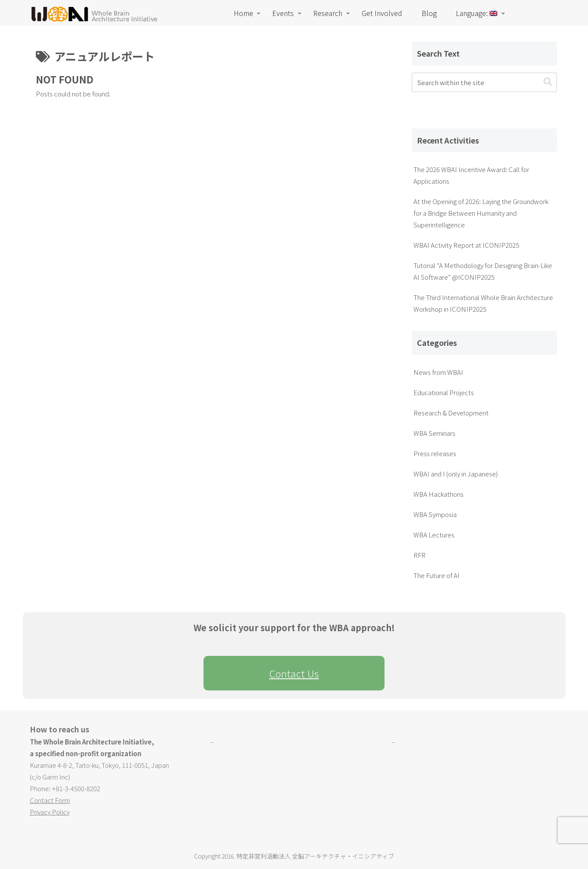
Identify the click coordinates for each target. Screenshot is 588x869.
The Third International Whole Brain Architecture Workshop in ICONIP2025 (483, 303)
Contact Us (294, 673)
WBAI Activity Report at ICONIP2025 (466, 245)
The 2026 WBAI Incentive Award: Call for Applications (471, 175)
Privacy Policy (50, 812)
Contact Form (50, 800)
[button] (548, 82)
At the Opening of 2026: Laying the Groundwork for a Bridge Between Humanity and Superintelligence (481, 213)
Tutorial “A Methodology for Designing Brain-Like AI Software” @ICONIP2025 (483, 271)
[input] (484, 82)
